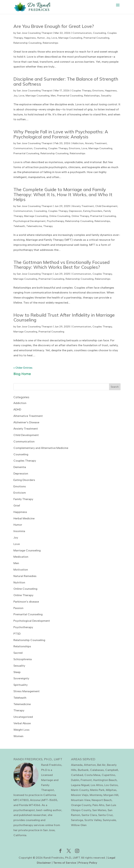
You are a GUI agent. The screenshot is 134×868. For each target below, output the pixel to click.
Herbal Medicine (24, 518)
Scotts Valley (93, 820)
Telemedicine (34, 226)
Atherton (90, 765)
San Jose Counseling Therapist (35, 33)
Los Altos (97, 785)
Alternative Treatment (28, 416)
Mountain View (81, 800)
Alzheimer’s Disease (26, 422)
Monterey (96, 795)
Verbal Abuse (22, 723)
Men (53, 96)
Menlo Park (97, 790)
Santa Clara (89, 815)
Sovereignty (21, 678)
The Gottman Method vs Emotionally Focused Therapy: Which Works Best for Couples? (62, 265)
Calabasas (97, 770)
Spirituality (21, 685)
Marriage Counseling (70, 38)
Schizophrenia (23, 659)
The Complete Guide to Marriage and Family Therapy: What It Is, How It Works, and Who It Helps (63, 194)
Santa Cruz (105, 815)
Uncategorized (23, 717)
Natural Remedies (25, 576)
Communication (82, 33)
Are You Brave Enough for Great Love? (54, 26)
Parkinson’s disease (26, 602)
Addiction (78, 143)
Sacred (18, 653)
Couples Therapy (81, 91)
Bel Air (101, 765)
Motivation (21, 570)
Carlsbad (77, 775)
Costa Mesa (92, 775)
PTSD (17, 634)
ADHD (17, 409)
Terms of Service (65, 863)
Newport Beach (102, 800)
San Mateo (99, 810)
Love (54, 38)
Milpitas (111, 790)
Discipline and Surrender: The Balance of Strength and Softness (66, 81)
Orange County (81, 805)
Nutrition (19, 582)
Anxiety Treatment (96, 143)
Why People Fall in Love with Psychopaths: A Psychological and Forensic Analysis (61, 134)
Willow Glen (79, 825)
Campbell (112, 770)
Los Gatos (111, 785)
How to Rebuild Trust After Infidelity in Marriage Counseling (64, 317)
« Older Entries (23, 368)
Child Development (106, 206)
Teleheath (19, 226)
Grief (17, 506)
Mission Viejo (80, 795)
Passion (18, 608)
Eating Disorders (93, 211)
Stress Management (27, 691)
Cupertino (108, 775)
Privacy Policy (88, 863)
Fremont (86, 780)
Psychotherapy (55, 221)
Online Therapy (80, 216)
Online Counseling (60, 216)
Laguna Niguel (80, 785)
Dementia (20, 467)
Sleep (17, 672)
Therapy (48, 226)
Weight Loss (21, 730)
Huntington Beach (105, 780)
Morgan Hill (111, 795)
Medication (21, 557)
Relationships (51, 43)
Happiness (30, 38)
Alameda (77, 765)
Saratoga (77, 820)
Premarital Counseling (96, 38)
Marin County (80, 790)
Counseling (99, 33)
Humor (41, 38)
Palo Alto (98, 805)
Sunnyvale (109, 820)
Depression (75, 211)
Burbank (83, 770)
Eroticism (20, 493)
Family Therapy (23, 499)
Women (18, 736)
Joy (48, 38)
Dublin (75, 780)
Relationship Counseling (27, 43)
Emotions (98, 91)
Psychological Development (29, 221)
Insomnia (19, 531)
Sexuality (106, 96)
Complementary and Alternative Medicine (41, 448)
